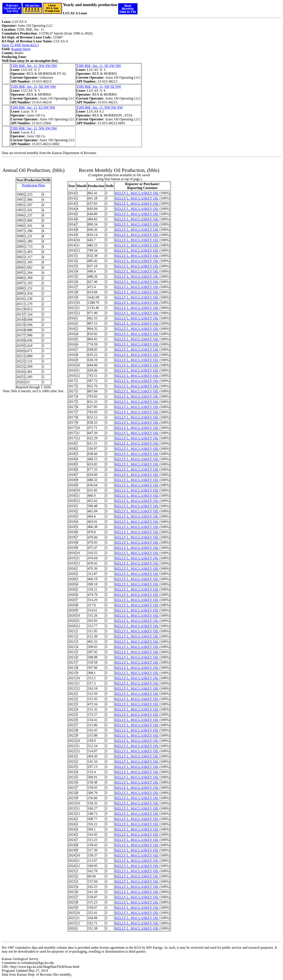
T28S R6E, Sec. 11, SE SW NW (99, 66)
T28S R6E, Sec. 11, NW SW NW (34, 66)
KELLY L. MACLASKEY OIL (137, 193)
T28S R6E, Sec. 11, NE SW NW (33, 87)
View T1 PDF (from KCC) (20, 45)
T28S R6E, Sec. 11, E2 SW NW (33, 107)
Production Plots (33, 185)
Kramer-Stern (21, 49)
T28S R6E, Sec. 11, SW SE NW (99, 87)
